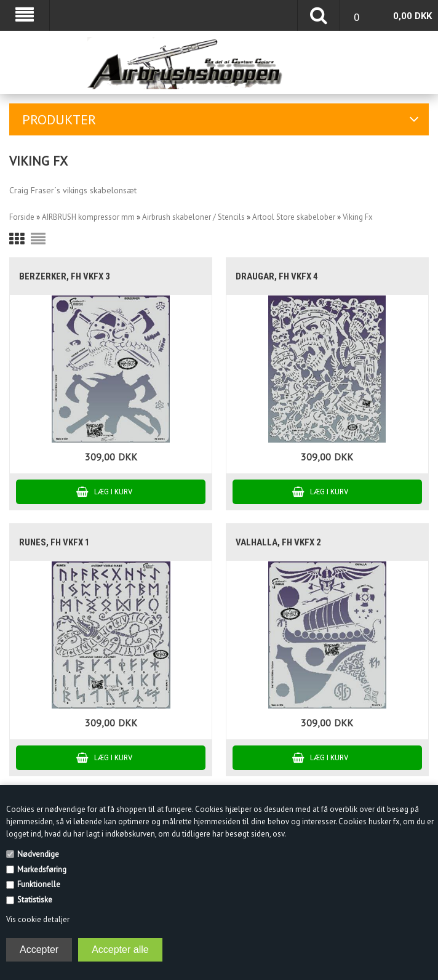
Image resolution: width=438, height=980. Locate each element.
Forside (22, 217)
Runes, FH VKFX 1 (54, 542)
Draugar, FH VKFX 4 (277, 276)
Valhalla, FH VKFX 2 (278, 542)
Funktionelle (39, 884)
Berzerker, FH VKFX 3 (65, 276)
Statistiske (35, 900)
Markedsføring (42, 870)
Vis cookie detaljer (38, 919)
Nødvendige (38, 854)
